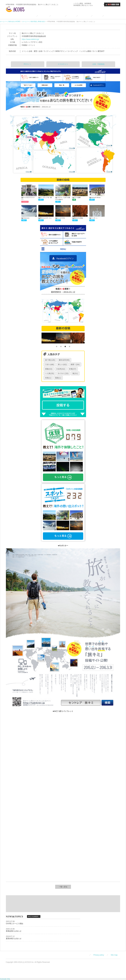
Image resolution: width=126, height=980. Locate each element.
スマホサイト (63, 64)
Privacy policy (99, 955)
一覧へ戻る (63, 887)
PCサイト (28, 64)
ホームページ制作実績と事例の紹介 (34, 22)
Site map (114, 955)
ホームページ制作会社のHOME (10, 22)
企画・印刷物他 (98, 64)
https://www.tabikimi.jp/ (30, 39)
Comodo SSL (5, 979)
